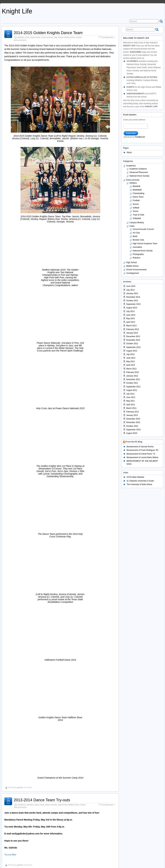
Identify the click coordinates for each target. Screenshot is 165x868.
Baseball (136, 186)
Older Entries (11, 852)
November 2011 (133, 379)
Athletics (21, 37)
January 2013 (132, 333)
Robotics (137, 258)
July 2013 (130, 311)
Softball (136, 208)
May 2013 (131, 319)
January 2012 (132, 376)
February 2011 (133, 412)
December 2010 (133, 419)
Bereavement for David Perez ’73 (141, 454)
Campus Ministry (137, 223)
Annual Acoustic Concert (143, 229)
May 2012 (131, 361)
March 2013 (131, 326)
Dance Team (35, 37)
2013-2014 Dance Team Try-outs (42, 390)
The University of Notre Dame (139, 484)
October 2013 (132, 301)
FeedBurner (140, 137)
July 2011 (130, 394)
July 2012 (130, 354)
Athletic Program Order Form (19, 720)
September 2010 (133, 430)
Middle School (70, 37)
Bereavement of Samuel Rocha (140, 447)
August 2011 (132, 390)
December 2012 (133, 336)
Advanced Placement (139, 172)
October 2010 (132, 426)
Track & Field (138, 215)
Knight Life (17, 11)
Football (41, 472)
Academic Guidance (138, 169)
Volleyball (137, 218)
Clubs (27, 37)
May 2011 (131, 401)
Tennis (136, 211)
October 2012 (132, 344)
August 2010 (132, 433)
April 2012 (131, 365)
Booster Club (30, 708)
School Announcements (54, 472)
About (129, 152)
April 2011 (131, 405)
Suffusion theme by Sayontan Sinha (149, 860)
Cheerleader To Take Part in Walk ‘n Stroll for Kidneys (60, 616)
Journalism (137, 247)
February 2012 (133, 372)
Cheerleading (23, 825)
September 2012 (133, 347)
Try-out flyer (10, 444)
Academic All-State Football (37, 467)
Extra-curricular (47, 37)
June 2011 (131, 397)
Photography (138, 254)
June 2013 (131, 315)
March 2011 (131, 408)
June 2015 (131, 286)
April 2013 (131, 322)
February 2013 (133, 329)
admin (19, 560)
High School (59, 37)
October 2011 (132, 383)
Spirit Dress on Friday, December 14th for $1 (52, 573)
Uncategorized (132, 273)
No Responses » (108, 37)
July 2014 (130, 290)
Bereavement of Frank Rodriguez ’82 (142, 450)
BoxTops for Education (33, 659)
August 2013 (132, 308)
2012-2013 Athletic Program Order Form (48, 703)
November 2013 (133, 297)
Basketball (29, 788)
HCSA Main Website (135, 477)
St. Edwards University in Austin (140, 481)
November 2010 (133, 422)
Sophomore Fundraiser (34, 743)
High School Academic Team (145, 244)
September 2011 (133, 387)
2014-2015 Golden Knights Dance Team (48, 33)
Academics (22, 394)
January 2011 (132, 415)
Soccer (136, 204)
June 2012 (131, 358)
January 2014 (132, 293)
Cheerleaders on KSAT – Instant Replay (48, 820)
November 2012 (133, 340)
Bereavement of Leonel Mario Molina (142, 457)
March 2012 (131, 369)
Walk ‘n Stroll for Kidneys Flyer (20, 636)
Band (135, 236)
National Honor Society (139, 176)
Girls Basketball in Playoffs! (37, 783)
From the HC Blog (134, 442)
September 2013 (133, 304)
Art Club (136, 233)
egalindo (20, 377)
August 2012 (132, 351)
